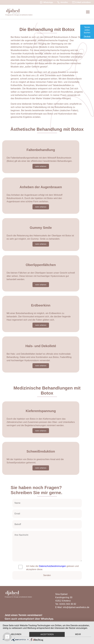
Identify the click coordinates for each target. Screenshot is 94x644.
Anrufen (63, 2)
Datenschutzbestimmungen (52, 566)
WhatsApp (46, 2)
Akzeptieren (47, 634)
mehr (78, 634)
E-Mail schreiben (81, 2)
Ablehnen (16, 634)
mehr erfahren (41, 166)
